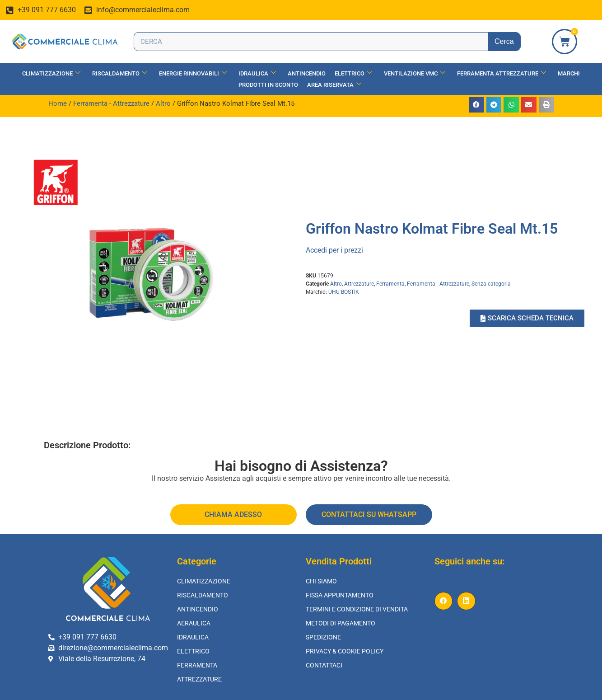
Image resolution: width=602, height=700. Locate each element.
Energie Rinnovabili (193, 73)
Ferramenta (390, 284)
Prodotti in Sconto (268, 85)
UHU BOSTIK (344, 292)
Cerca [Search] (504, 41)
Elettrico (353, 73)
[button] (476, 105)
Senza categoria (491, 284)
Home (58, 103)
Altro (163, 103)
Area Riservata (334, 85)
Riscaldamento (120, 73)
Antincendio (307, 73)
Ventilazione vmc (415, 73)
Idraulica (257, 73)
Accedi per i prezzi (334, 250)
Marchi (569, 73)
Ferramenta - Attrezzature (111, 103)
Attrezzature (359, 284)
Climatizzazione (51, 73)
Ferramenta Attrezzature (502, 73)
